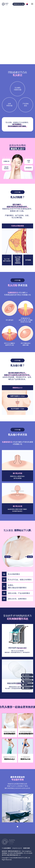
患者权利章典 (27, 848)
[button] (17, 827)
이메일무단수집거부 (17, 848)
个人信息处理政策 (6, 848)
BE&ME (31, 692)
